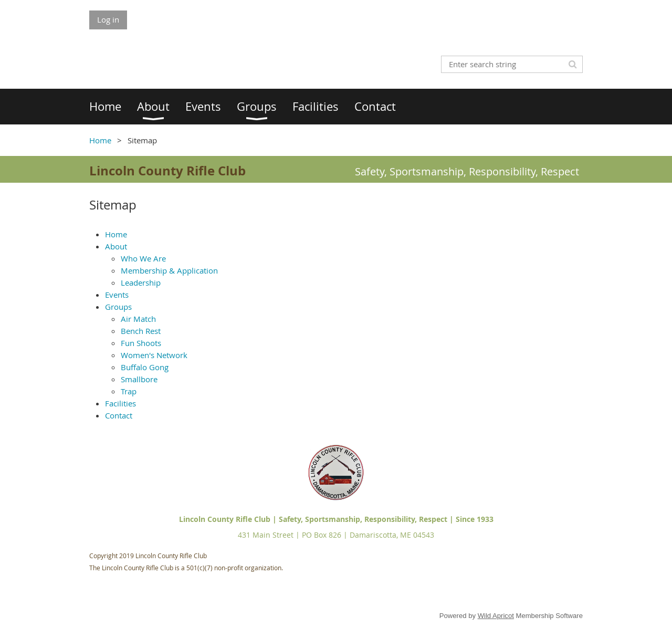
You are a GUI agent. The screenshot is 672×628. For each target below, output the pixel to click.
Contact (119, 415)
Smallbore (139, 379)
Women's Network (154, 355)
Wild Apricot (496, 616)
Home (100, 140)
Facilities (120, 403)
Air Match (138, 319)
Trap (129, 391)
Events (117, 295)
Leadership (141, 282)
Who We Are (143, 258)
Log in (108, 19)
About (116, 246)
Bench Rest (141, 331)
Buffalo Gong (145, 367)
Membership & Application (169, 270)
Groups (118, 307)
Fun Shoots (141, 343)
